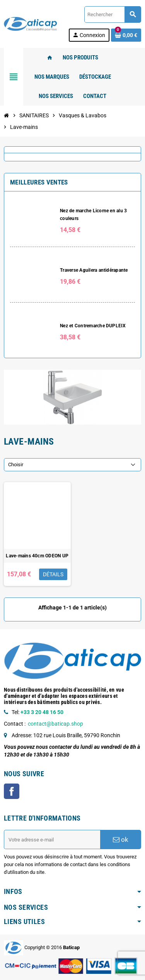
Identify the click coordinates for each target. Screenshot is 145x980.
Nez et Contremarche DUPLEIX (93, 326)
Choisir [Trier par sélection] (16, 465)
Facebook (12, 791)
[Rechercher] (113, 14)
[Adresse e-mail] (52, 840)
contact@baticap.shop (55, 724)
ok (121, 840)
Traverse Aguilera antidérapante (94, 270)
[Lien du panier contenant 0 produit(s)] (126, 35)
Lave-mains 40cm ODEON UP (37, 556)
